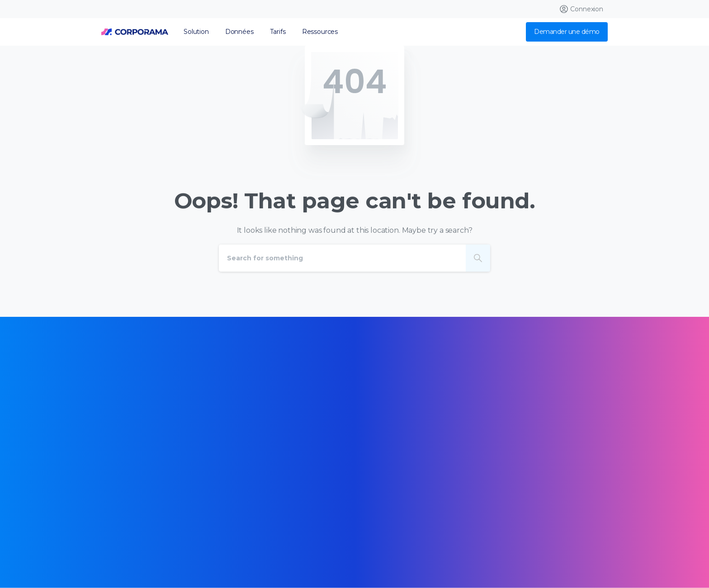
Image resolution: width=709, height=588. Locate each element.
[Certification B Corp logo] (129, 433)
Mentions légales (290, 536)
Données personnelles (146, 549)
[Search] (342, 258)
